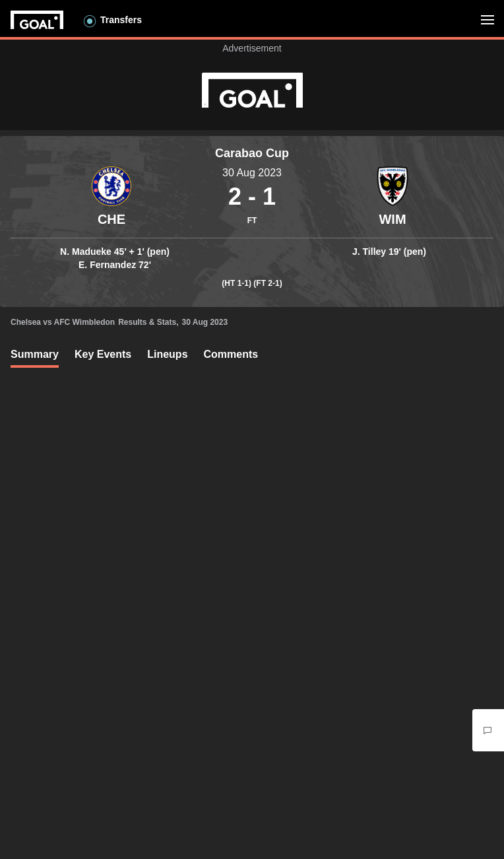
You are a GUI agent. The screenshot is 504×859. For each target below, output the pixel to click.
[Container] (111, 197)
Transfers (121, 20)
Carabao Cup (252, 153)
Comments (231, 354)
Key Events (103, 354)
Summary (35, 354)
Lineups (167, 354)
